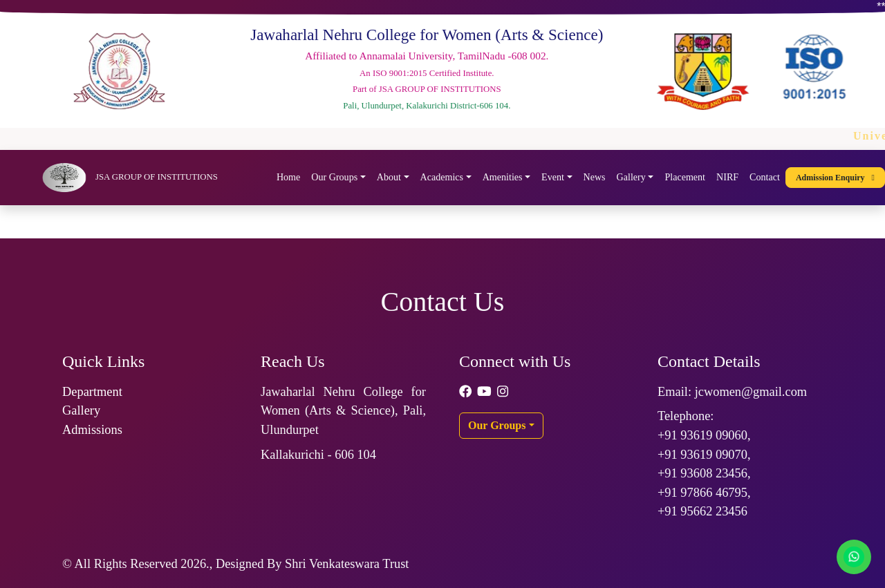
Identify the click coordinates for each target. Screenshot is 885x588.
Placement (685, 177)
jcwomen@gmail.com (751, 392)
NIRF (727, 177)
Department (92, 392)
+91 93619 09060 (702, 435)
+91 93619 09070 (702, 455)
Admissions (92, 430)
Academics (442, 177)
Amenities (503, 177)
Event (553, 177)
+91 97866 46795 (702, 493)
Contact (765, 177)
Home (288, 177)
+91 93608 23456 (702, 473)
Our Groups (334, 177)
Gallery (631, 177)
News (595, 177)
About (389, 177)
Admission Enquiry (835, 178)
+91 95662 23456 (702, 511)
